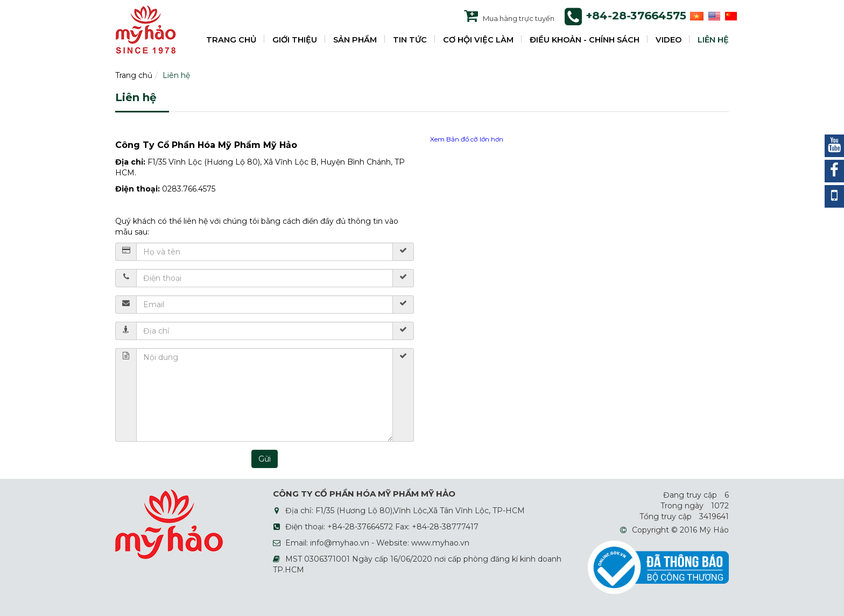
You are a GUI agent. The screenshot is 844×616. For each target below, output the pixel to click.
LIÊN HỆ (713, 40)
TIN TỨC (410, 40)
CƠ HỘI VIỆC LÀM (478, 40)
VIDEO (669, 40)
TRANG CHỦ (231, 40)
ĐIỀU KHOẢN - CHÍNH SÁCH (585, 40)
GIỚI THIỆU (295, 40)
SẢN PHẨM (355, 40)
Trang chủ (134, 75)
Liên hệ (176, 75)
